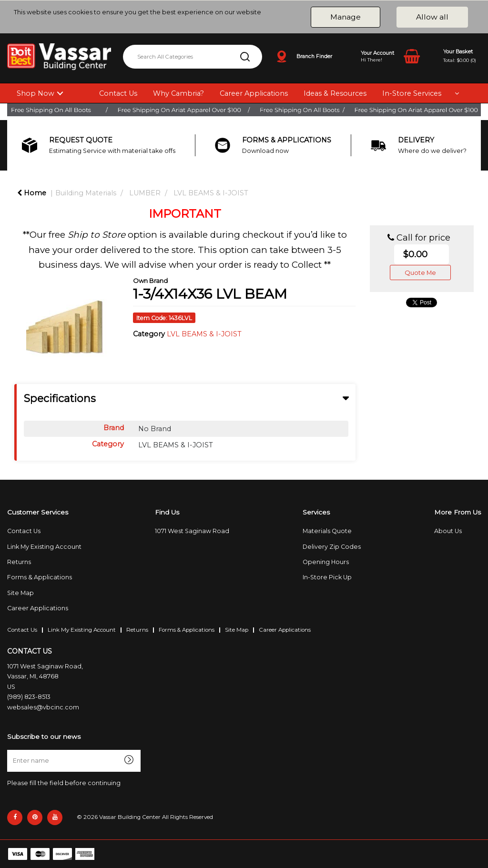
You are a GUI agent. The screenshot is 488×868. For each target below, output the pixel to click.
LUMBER (145, 193)
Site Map (20, 593)
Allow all (432, 17)
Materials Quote (327, 531)
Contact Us (118, 93)
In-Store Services (412, 93)
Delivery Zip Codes (332, 547)
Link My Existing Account (44, 547)
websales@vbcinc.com (43, 707)
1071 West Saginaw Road (192, 531)
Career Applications (254, 93)
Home (32, 193)
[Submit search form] (245, 57)
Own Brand (150, 281)
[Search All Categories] (193, 57)
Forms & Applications (40, 577)
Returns (19, 562)
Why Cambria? (178, 93)
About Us (448, 531)
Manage (346, 17)
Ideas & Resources (335, 93)
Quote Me (420, 273)
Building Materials (86, 193)
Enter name (10, 750)
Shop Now (36, 93)
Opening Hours (326, 562)
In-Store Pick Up (327, 577)
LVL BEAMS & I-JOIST (211, 193)
